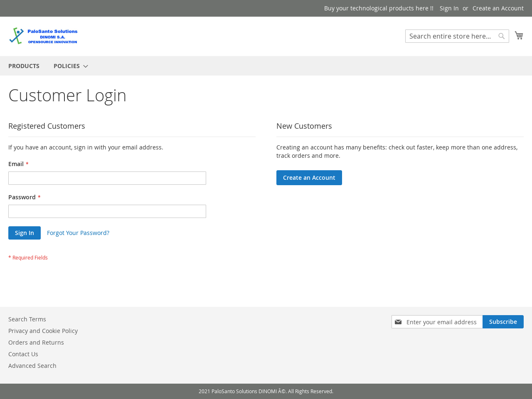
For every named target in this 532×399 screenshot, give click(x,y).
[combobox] (457, 36)
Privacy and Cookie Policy (43, 331)
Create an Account (498, 8)
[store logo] (44, 36)
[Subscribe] (503, 322)
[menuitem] (24, 66)
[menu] (266, 66)
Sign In (449, 8)
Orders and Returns (36, 342)
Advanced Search (32, 366)
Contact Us (23, 354)
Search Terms (27, 319)
